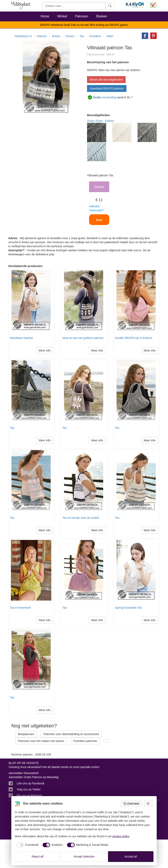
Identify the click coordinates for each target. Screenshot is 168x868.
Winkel (62, 16)
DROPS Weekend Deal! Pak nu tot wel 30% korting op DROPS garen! (84, 25)
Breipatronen (26, 734)
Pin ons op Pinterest (29, 795)
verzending (104, 97)
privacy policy (121, 836)
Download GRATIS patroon (107, 88)
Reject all (38, 856)
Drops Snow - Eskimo (101, 121)
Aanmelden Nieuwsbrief (24, 773)
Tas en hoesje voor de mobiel (81, 518)
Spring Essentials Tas (128, 608)
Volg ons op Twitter (29, 789)
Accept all (131, 856)
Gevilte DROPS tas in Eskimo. (134, 338)
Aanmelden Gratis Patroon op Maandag (34, 777)
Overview (131, 804)
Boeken (102, 16)
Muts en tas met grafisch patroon (83, 338)
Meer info (45, 350)
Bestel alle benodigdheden (106, 80)
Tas (12, 428)
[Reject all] (148, 804)
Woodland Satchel (21, 338)
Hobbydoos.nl (23, 36)
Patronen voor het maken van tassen (41, 741)
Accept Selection (84, 856)
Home (45, 16)
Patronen (82, 16)
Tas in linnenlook (20, 608)
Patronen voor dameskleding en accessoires (71, 734)
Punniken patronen (85, 741)
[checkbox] (27, 845)
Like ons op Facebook (31, 783)
